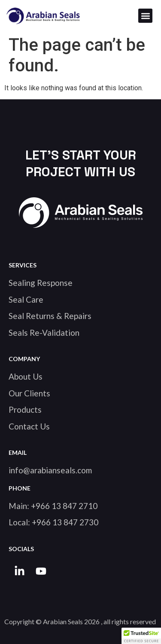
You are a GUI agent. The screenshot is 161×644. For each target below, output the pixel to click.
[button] (145, 16)
